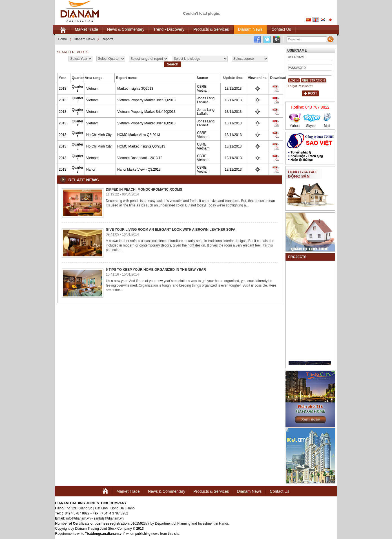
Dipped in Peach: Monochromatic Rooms (144, 190)
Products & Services (211, 491)
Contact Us (279, 491)
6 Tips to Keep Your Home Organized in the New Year (156, 270)
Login (294, 80)
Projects (297, 257)
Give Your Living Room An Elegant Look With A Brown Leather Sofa (171, 230)
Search (172, 64)
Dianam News (249, 491)
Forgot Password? (301, 86)
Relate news (84, 180)
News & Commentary (167, 491)
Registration (313, 80)
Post (313, 93)
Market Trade (128, 491)
